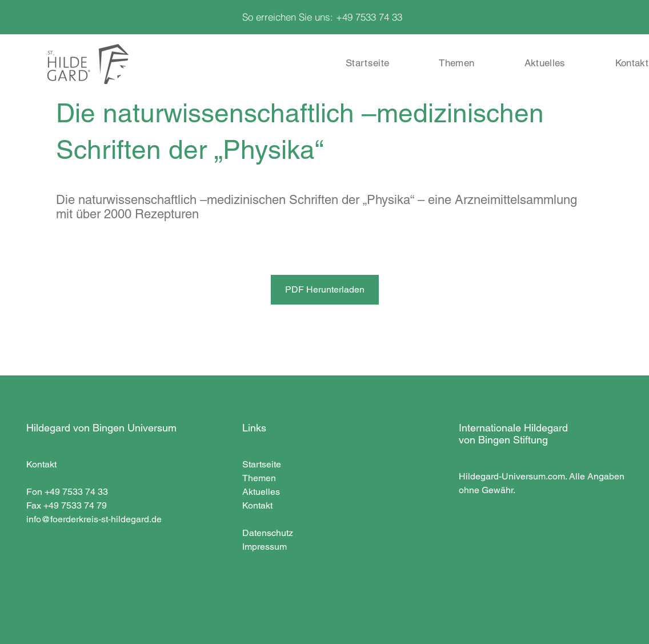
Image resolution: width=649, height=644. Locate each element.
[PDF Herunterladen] (325, 290)
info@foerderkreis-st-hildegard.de (94, 519)
